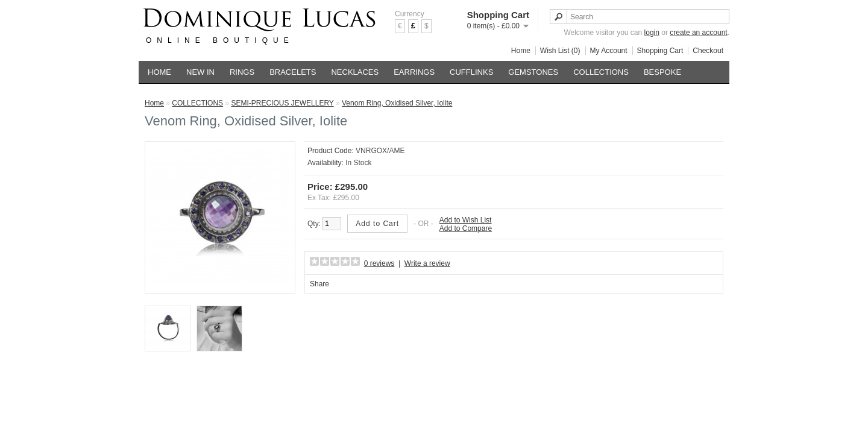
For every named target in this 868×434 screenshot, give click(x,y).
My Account (609, 51)
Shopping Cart (660, 51)
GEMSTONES (533, 72)
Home (521, 51)
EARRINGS (414, 72)
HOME (159, 72)
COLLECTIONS (601, 72)
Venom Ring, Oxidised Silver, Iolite (397, 103)
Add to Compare (466, 228)
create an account (698, 33)
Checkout (708, 51)
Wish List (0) (560, 51)
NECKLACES (355, 72)
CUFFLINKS (471, 72)
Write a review (427, 263)
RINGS (242, 72)
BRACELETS (293, 72)
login (652, 33)
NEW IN (200, 72)
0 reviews (379, 263)
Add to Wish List (466, 220)
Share (319, 284)
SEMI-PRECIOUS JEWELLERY (282, 103)
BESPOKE (662, 72)
